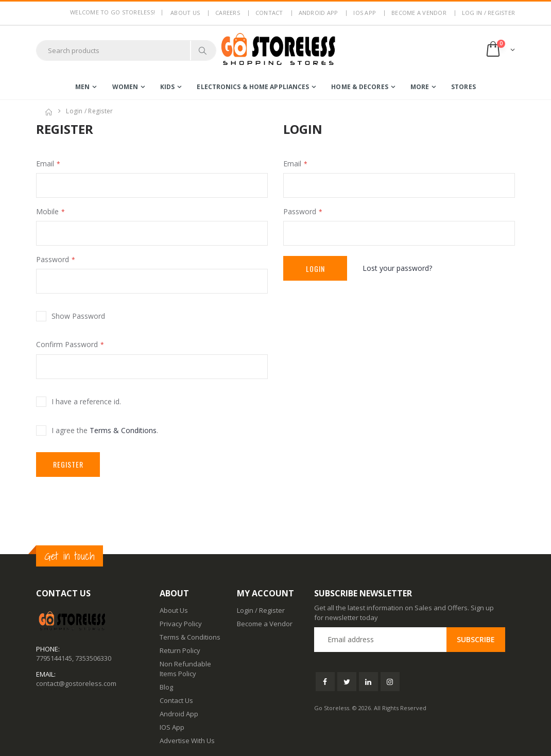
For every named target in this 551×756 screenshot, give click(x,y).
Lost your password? (397, 268)
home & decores (359, 87)
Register (68, 464)
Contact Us (176, 700)
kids (167, 87)
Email (45, 164)
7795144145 (54, 658)
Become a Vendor (419, 13)
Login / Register (261, 610)
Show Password (78, 316)
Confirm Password (67, 344)
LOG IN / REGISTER (488, 13)
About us (185, 13)
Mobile (47, 211)
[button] (500, 50)
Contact (269, 13)
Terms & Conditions (123, 430)
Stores (463, 87)
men (82, 87)
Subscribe (476, 639)
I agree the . (105, 430)
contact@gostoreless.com (76, 683)
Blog (166, 687)
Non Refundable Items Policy (185, 668)
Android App (318, 13)
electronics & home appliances (253, 87)
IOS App (365, 13)
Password (53, 259)
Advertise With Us (187, 741)
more (420, 87)
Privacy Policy (181, 624)
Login (315, 269)
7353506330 (93, 658)
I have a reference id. (86, 401)
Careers (228, 13)
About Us (174, 610)
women (125, 87)
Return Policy (180, 650)
